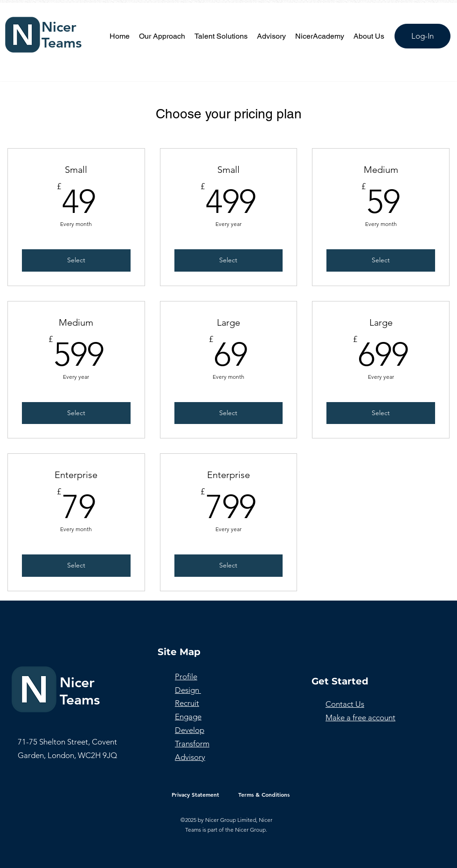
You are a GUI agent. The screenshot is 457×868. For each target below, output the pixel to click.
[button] (221, 36)
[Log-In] (422, 36)
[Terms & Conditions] (264, 794)
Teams (62, 43)
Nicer (59, 27)
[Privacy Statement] (195, 794)
